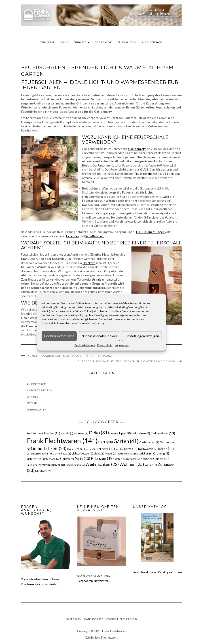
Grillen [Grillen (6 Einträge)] (73, 449)
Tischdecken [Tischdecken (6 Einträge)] (75, 465)
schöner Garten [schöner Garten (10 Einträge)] (155, 459)
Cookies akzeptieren (59, 336)
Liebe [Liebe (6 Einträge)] (99, 453)
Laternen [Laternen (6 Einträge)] (34, 453)
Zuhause (81, 42)
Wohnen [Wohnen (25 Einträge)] (132, 464)
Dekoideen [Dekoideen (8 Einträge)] (141, 433)
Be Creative (103, 42)
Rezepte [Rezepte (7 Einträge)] (133, 459)
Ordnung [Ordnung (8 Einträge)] (161, 453)
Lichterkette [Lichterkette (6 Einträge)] (62, 453)
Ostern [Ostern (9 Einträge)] (67, 459)
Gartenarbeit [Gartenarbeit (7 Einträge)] (149, 442)
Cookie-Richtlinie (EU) (121, 619)
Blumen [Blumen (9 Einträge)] (81, 433)
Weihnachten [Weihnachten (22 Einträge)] (102, 464)
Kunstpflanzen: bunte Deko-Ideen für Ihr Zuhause (70, 356)
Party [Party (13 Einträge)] (82, 459)
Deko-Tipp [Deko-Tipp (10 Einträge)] (120, 433)
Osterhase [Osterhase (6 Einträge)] (51, 459)
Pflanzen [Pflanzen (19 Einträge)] (102, 458)
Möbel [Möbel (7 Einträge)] (111, 453)
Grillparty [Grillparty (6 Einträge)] (87, 449)
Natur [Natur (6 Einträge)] (122, 453)
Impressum (122, 345)
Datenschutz (105, 345)
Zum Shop (48, 42)
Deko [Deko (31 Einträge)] (99, 433)
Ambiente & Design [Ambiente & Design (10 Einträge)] (43, 433)
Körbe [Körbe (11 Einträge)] (166, 449)
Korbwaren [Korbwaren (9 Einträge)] (148, 449)
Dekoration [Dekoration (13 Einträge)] (163, 433)
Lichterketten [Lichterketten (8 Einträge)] (82, 453)
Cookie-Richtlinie (85, 345)
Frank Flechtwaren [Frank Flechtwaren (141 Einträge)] (62, 441)
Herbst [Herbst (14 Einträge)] (105, 449)
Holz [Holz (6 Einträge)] (119, 449)
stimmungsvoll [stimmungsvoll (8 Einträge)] (53, 465)
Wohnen (33, 397)
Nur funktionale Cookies (99, 336)
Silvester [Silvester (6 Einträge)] (34, 465)
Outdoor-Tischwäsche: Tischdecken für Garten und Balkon (127, 361)
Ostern (32, 403)
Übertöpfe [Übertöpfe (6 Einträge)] (43, 471)
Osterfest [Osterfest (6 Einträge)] (35, 459)
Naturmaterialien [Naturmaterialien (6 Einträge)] (140, 453)
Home (64, 42)
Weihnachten (37, 410)
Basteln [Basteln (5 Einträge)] (67, 433)
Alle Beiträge (152, 42)
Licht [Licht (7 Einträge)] (47, 453)
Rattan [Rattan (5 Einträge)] (120, 459)
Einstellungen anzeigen (142, 336)
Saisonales (127, 42)
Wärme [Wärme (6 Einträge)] (151, 465)
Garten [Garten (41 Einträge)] (126, 441)
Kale (88, 638)
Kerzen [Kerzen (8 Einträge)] (131, 449)
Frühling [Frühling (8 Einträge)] (106, 442)
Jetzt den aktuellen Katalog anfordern (157, 572)
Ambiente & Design (40, 390)
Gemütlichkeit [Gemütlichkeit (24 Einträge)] (49, 448)
